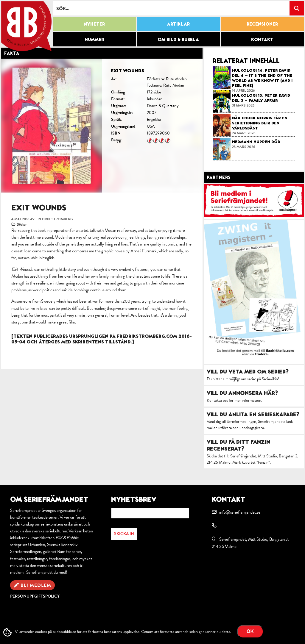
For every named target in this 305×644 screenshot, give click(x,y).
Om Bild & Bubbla (178, 39)
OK (250, 631)
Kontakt (262, 39)
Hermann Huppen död (256, 142)
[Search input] (172, 8)
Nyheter (94, 24)
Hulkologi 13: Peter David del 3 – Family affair (261, 98)
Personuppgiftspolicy (35, 596)
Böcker (22, 224)
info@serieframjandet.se (240, 512)
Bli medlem (36, 585)
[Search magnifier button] (297, 8)
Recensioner (262, 24)
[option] (102, 126)
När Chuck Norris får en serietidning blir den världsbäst (260, 123)
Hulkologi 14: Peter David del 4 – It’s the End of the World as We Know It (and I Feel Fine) (262, 78)
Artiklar (178, 24)
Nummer (94, 39)
